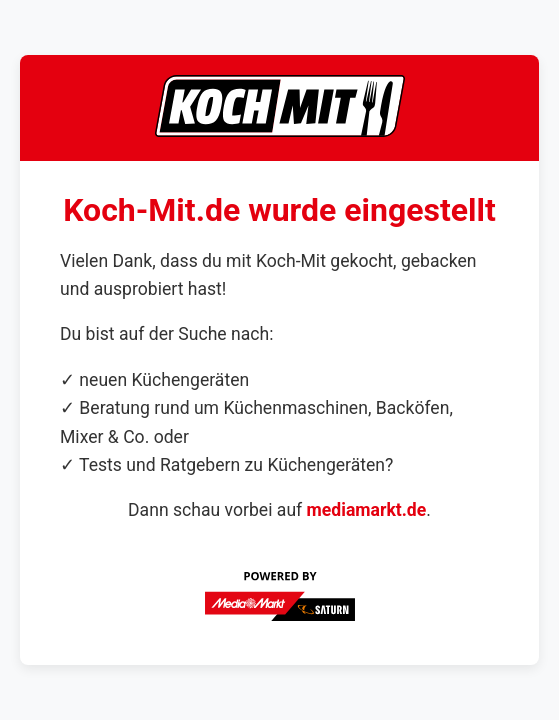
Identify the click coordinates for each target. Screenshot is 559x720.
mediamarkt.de (367, 510)
